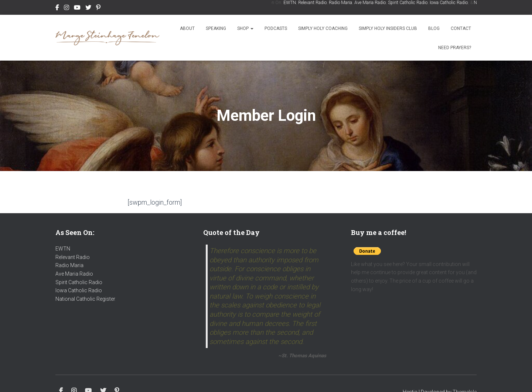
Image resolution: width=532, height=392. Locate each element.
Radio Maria (342, 3)
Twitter (88, 8)
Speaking (216, 28)
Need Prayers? (455, 48)
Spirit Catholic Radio (409, 3)
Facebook (57, 8)
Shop (245, 28)
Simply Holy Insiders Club (388, 28)
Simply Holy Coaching (323, 28)
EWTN (291, 3)
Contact (461, 28)
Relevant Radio (314, 3)
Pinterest (98, 8)
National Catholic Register (85, 299)
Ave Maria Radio (371, 3)
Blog (434, 28)
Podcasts (276, 28)
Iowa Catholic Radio (450, 3)
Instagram (66, 8)
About (187, 28)
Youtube (77, 8)
